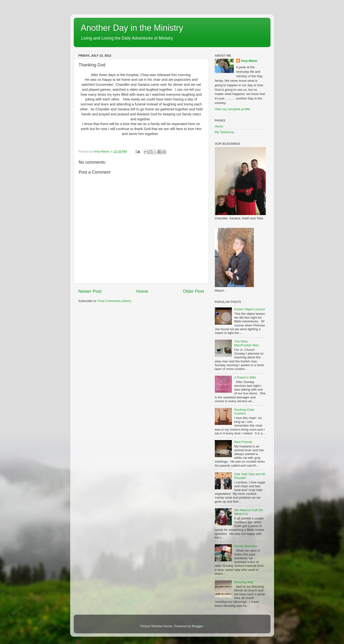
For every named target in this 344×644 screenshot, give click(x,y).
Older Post (193, 291)
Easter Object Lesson (250, 309)
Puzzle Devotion (246, 546)
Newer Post (90, 291)
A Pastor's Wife (245, 377)
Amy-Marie (249, 61)
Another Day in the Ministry (132, 28)
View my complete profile (233, 109)
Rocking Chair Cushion (244, 412)
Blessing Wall (244, 582)
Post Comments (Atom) (115, 301)
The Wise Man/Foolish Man (247, 343)
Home (142, 291)
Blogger (197, 626)
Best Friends (243, 442)
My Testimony (225, 132)
